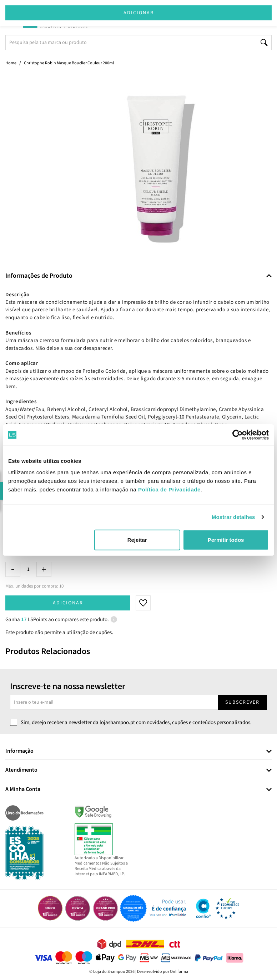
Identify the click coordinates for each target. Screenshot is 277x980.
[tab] (138, 276)
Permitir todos (226, 540)
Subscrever (242, 702)
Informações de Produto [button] (39, 276)
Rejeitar (137, 540)
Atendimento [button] (21, 770)
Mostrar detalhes (233, 517)
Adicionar (68, 603)
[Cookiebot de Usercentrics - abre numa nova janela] (238, 435)
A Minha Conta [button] (23, 790)
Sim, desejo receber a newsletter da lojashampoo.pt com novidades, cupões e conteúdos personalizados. (136, 722)
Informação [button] (19, 751)
